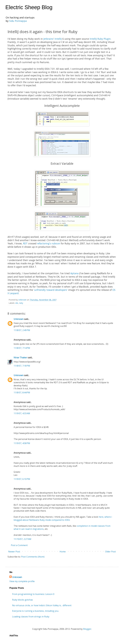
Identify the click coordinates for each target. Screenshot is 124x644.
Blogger (87, 629)
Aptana (74, 273)
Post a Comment (19, 545)
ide (17, 303)
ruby (21, 303)
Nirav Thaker (20, 357)
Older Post (110, 551)
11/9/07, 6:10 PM (22, 479)
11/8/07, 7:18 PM (22, 365)
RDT (25, 243)
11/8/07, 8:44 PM (22, 392)
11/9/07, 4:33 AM (22, 413)
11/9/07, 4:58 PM (22, 443)
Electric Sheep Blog (29, 7)
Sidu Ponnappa (18, 21)
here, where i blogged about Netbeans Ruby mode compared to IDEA (63, 518)
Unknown (19, 319)
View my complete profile (22, 581)
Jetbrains (48, 39)
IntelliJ (58, 39)
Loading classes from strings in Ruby (31, 616)
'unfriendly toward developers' (51, 290)
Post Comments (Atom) (33, 556)
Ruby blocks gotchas (23, 599)
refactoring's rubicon (49, 243)
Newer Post (14, 551)
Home (63, 551)
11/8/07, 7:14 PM (22, 348)
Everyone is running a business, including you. (35, 611)
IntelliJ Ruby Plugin (100, 39)
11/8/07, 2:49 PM (22, 330)
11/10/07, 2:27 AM (22, 539)
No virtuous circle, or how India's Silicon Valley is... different (42, 605)
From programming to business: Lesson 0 (33, 594)
